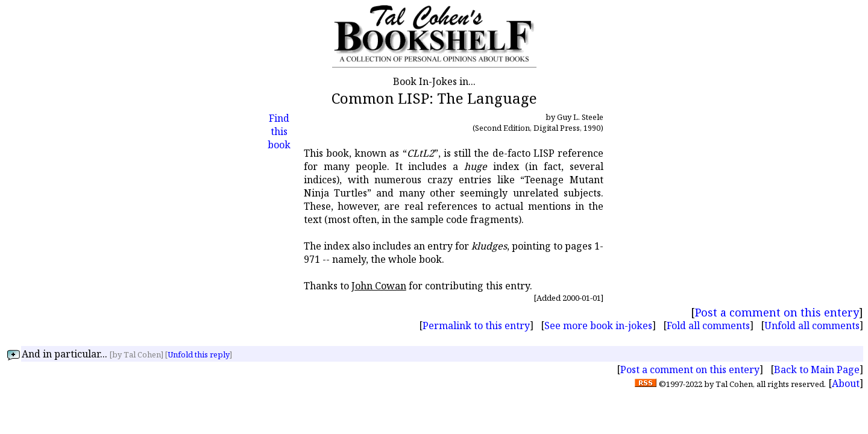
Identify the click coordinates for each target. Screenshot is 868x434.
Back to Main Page (817, 370)
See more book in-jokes (598, 325)
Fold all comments (708, 325)
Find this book (279, 131)
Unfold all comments (812, 325)
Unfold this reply (199, 354)
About (846, 383)
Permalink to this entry (476, 325)
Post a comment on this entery (777, 312)
